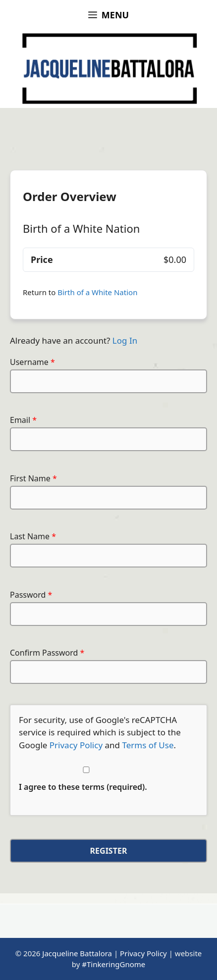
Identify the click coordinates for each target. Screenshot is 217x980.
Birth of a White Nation (97, 292)
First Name (33, 478)
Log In (125, 340)
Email (23, 420)
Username (32, 362)
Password (31, 595)
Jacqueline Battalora (77, 953)
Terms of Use (148, 745)
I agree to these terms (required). (86, 779)
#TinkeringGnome (113, 964)
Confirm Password (47, 653)
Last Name (33, 536)
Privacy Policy (76, 745)
